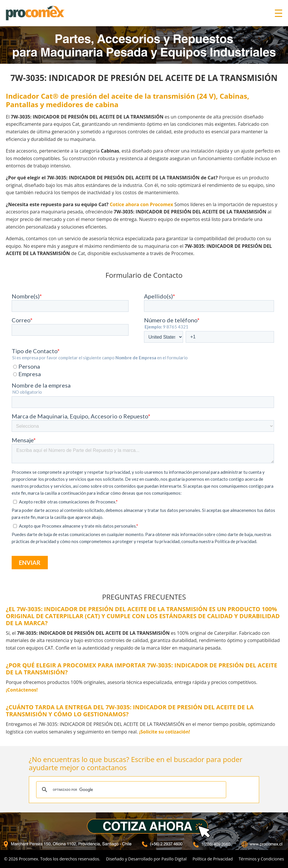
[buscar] (130, 790)
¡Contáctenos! (22, 690)
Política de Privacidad (213, 859)
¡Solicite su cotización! (165, 732)
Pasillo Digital (174, 859)
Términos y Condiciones (261, 859)
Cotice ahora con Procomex (141, 204)
